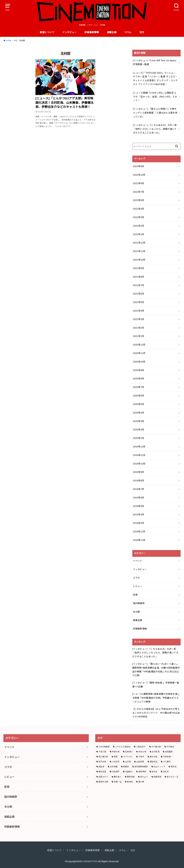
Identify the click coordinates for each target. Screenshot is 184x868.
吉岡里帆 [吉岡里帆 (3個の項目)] (169, 752)
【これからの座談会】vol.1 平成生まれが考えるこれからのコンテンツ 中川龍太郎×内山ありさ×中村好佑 (156, 713)
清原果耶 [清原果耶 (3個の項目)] (142, 772)
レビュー (138, 586)
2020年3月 (138, 421)
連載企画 (112, 32)
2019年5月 (138, 506)
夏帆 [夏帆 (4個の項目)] (116, 757)
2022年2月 (138, 226)
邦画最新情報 (92, 32)
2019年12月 (139, 447)
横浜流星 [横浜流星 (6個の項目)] (102, 772)
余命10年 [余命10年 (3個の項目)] (142, 752)
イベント (138, 561)
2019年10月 (139, 464)
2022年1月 (138, 234)
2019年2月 (138, 523)
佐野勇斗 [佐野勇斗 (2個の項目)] (129, 752)
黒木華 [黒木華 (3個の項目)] (141, 782)
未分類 (136, 612)
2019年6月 (138, 498)
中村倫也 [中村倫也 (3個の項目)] (170, 747)
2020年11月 (139, 353)
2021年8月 (138, 277)
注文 (142, 32)
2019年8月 (138, 481)
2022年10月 (139, 175)
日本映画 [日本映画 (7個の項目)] (114, 767)
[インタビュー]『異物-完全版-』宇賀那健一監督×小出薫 (156, 685)
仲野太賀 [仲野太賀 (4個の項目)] (116, 752)
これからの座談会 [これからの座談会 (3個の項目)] (123, 747)
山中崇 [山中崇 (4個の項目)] (128, 762)
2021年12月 (139, 243)
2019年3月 (138, 514)
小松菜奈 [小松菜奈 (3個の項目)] (116, 762)
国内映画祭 (139, 603)
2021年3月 (138, 319)
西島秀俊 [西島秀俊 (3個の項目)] (157, 777)
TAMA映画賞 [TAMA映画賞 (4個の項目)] (104, 747)
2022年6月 (138, 200)
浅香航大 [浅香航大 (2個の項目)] (129, 772)
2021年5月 (138, 302)
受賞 (135, 595)
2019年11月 (139, 455)
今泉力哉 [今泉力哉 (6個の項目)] (102, 752)
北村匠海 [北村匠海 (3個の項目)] (156, 752)
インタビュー (69, 32)
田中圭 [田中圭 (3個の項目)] (155, 772)
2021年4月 (138, 311)
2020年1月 (138, 438)
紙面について (47, 32)
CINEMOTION (90, 861)
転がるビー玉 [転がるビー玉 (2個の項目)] (173, 777)
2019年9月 (138, 472)
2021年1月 (138, 336)
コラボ (136, 578)
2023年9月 (138, 166)
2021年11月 (139, 251)
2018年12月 (139, 532)
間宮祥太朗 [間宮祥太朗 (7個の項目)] (103, 782)
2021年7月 (138, 285)
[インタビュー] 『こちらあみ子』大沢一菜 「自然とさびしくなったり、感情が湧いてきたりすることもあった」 (155, 653)
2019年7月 (138, 489)
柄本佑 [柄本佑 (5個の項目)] (174, 767)
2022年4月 (138, 209)
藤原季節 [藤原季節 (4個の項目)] (131, 777)
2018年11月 (139, 540)
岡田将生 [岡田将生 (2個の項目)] (154, 762)
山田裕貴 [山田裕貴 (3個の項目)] (140, 762)
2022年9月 (138, 183)
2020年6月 (138, 396)
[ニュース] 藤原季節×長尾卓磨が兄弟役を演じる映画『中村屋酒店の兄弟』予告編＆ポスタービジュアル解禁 (156, 698)
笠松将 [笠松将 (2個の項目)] (166, 772)
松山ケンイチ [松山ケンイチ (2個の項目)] (159, 767)
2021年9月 (138, 268)
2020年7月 (138, 387)
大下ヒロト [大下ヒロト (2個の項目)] (128, 757)
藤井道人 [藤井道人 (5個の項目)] (118, 777)
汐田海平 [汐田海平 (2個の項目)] (116, 772)
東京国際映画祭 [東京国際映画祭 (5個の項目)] (141, 767)
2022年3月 (138, 217)
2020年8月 (138, 379)
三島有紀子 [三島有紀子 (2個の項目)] (141, 747)
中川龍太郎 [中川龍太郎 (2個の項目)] (156, 747)
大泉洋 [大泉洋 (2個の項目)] (141, 757)
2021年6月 (138, 294)
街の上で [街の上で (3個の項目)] (144, 777)
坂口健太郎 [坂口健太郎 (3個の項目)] (103, 757)
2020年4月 (138, 413)
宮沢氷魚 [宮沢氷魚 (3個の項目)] (102, 762)
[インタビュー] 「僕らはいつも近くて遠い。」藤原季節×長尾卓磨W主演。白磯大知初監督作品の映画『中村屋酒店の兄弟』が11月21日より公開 (156, 670)
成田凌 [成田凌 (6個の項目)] (101, 767)
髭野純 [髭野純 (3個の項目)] (130, 782)
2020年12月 (139, 345)
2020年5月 (138, 404)
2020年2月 (138, 430)
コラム (128, 32)
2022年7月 (138, 192)
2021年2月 (138, 328)
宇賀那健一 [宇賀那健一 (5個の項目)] (168, 757)
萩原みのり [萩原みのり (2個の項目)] (103, 777)
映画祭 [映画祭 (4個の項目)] (126, 767)
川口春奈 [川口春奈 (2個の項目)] (167, 762)
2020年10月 (139, 362)
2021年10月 (139, 260)
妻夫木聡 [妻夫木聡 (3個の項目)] (154, 757)
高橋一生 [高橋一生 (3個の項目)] (118, 782)
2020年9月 (138, 370)
